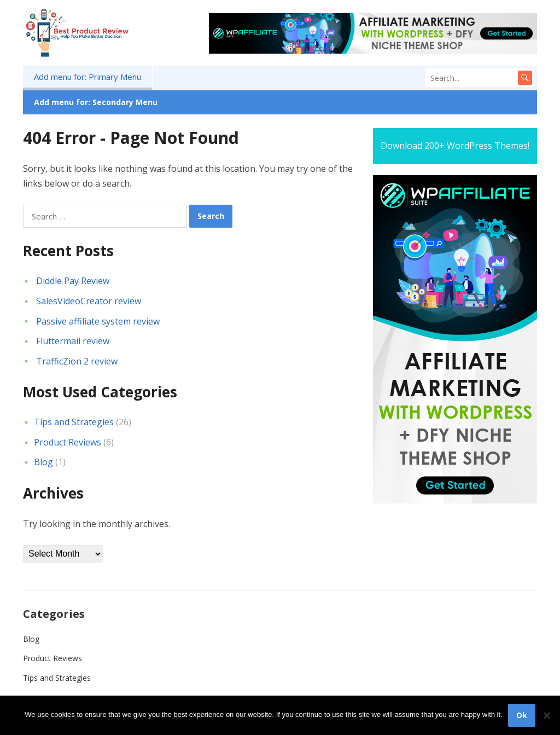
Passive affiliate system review (98, 321)
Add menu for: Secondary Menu (96, 102)
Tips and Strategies (74, 422)
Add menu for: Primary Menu (87, 77)
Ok (522, 715)
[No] (546, 715)
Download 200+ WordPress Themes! (455, 146)
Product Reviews (68, 442)
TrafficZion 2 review (77, 361)
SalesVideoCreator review (89, 301)
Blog (43, 462)
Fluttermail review (73, 341)
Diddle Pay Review (73, 281)
